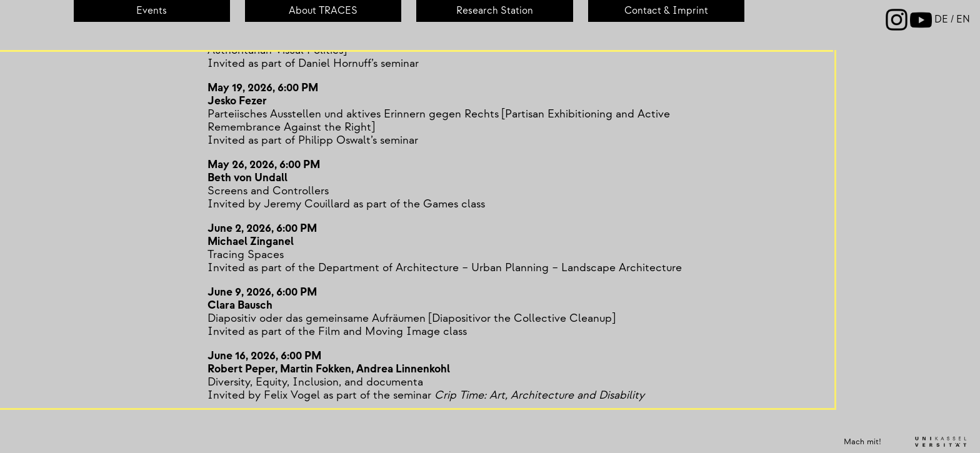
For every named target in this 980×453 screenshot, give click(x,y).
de (942, 20)
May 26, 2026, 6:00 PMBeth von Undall (259, 171)
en (963, 20)
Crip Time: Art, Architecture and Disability (534, 395)
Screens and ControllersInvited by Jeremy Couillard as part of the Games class (341, 197)
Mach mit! (862, 442)
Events (152, 11)
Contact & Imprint (666, 11)
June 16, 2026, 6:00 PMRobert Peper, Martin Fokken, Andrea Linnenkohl (324, 362)
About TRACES (323, 11)
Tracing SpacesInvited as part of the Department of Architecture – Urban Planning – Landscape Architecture (440, 261)
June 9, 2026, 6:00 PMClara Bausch (257, 299)
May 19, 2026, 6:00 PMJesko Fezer (258, 94)
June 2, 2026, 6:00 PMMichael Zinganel (257, 235)
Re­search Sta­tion (495, 11)
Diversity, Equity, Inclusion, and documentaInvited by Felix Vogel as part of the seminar (316, 389)
